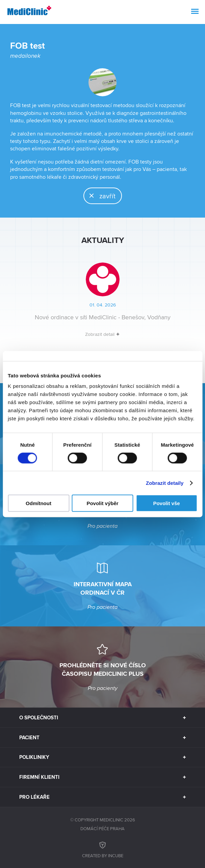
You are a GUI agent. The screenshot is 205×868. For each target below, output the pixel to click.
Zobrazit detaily (165, 483)
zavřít (100, 196)
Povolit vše (166, 503)
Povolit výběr (102, 503)
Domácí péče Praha (102, 828)
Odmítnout (39, 503)
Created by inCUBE (103, 849)
